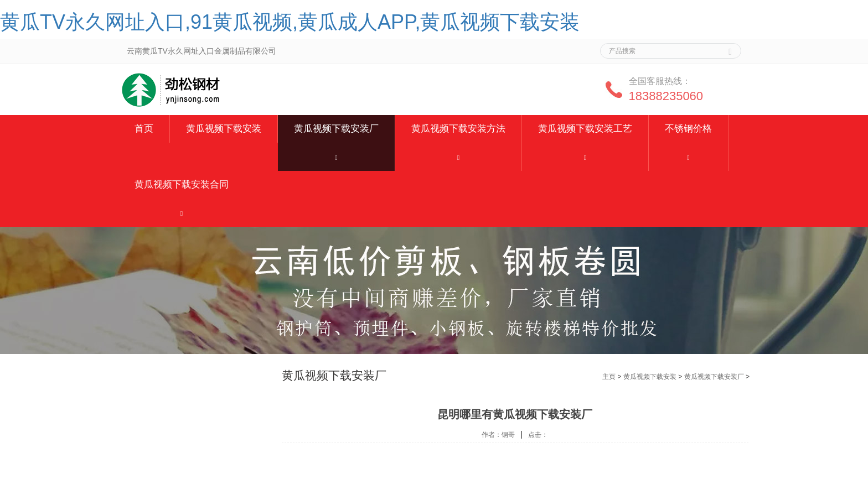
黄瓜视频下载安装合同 (182, 184)
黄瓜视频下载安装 (224, 129)
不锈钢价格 (688, 129)
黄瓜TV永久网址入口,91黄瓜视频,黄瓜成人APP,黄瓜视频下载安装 (290, 22)
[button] (336, 157)
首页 (144, 129)
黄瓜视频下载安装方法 (458, 129)
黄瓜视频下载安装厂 (336, 129)
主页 (609, 377)
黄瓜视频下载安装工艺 (585, 129)
